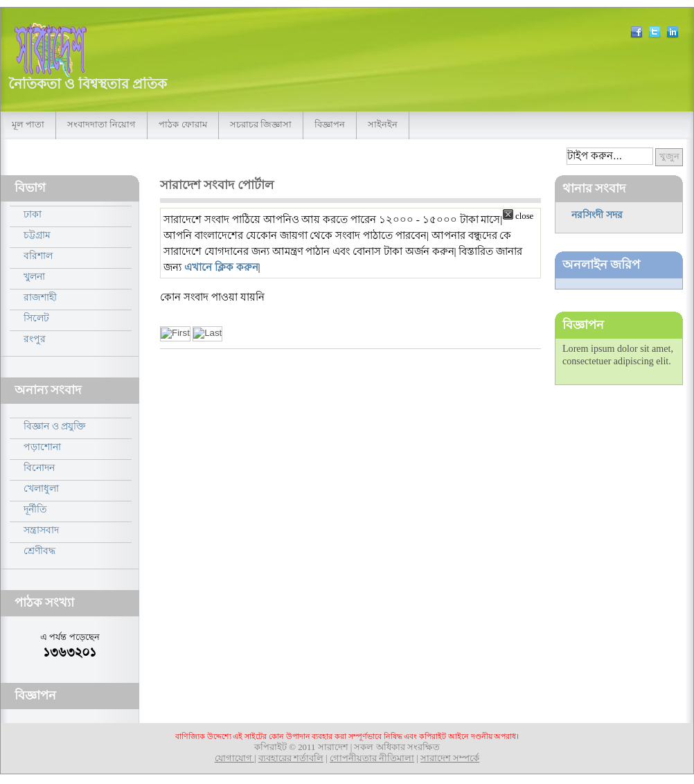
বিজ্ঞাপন (330, 125)
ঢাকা (33, 214)
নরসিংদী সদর (597, 215)
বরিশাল (38, 256)
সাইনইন (383, 125)
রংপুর (35, 339)
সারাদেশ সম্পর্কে (450, 758)
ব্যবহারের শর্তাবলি (291, 758)
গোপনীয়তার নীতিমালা (372, 758)
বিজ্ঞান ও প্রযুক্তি (55, 426)
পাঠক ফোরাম (183, 125)
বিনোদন (39, 467)
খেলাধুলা (41, 488)
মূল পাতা (28, 125)
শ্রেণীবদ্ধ (39, 551)
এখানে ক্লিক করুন (221, 267)
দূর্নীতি (35, 509)
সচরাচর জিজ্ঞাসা (261, 125)
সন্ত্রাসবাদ (41, 530)
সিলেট (36, 318)
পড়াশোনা (42, 447)
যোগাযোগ (234, 758)
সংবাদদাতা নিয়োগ (101, 125)
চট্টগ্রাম (37, 235)
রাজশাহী (40, 297)
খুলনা (34, 276)
